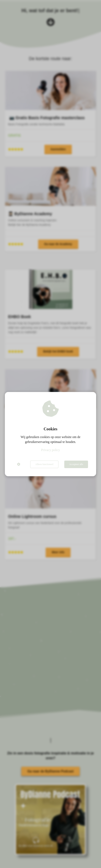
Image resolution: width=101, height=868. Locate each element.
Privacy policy (51, 450)
